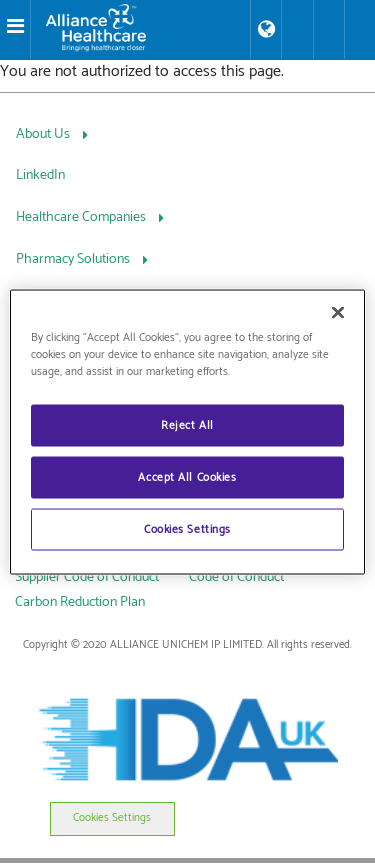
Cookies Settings (112, 818)
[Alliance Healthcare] (140, 28)
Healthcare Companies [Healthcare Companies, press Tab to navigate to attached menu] (82, 217)
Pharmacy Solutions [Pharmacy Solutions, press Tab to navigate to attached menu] (74, 259)
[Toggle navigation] (15, 29)
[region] (187, 432)
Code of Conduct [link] (236, 577)
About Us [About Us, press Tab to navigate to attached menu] (44, 134)
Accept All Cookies (187, 477)
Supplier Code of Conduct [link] (87, 577)
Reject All (187, 425)
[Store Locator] (266, 29)
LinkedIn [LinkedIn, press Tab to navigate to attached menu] (40, 175)
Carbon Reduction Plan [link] (80, 602)
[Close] (338, 313)
